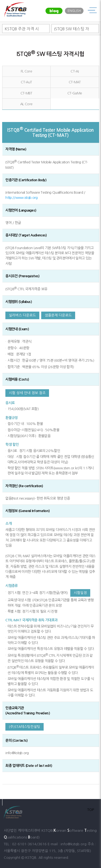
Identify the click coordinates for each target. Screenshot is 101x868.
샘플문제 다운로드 (58, 315)
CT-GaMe (75, 93)
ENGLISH (74, 11)
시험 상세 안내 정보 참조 (27, 393)
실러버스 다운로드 (22, 315)
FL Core (26, 71)
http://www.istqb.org (21, 198)
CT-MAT (75, 82)
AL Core (26, 104)
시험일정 (80, 593)
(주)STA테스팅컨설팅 (25, 727)
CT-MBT (26, 93)
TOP (91, 810)
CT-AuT (26, 82)
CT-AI (75, 71)
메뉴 (92, 11)
